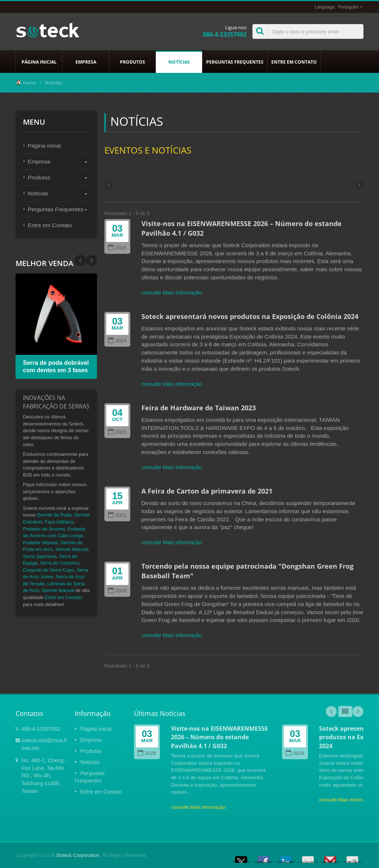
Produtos (132, 62)
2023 (117, 432)
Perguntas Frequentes (235, 62)
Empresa (86, 62)
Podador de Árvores (44, 529)
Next (80, 260)
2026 (117, 248)
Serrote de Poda (54, 515)
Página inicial (39, 62)
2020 (117, 591)
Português (348, 7)
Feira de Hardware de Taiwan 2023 (199, 408)
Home (29, 83)
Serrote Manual (72, 549)
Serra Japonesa (40, 556)
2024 (117, 341)
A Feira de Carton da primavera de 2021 (207, 491)
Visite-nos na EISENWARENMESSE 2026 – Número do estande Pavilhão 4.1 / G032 (219, 737)
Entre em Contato (294, 62)
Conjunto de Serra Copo (48, 570)
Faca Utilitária (59, 522)
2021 (117, 515)
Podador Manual (40, 543)
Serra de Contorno (59, 563)
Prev (91, 260)
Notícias (179, 62)
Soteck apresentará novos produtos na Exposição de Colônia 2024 (250, 316)
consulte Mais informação (172, 293)
